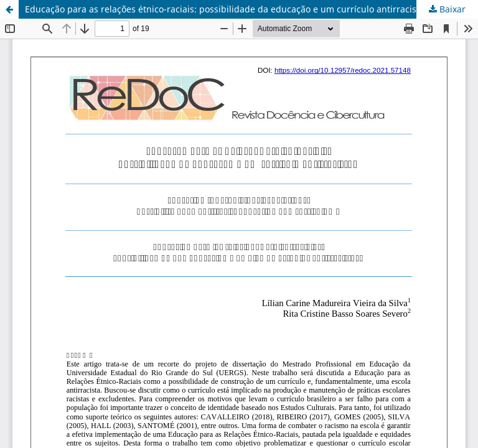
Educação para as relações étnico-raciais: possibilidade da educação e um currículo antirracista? (227, 9)
